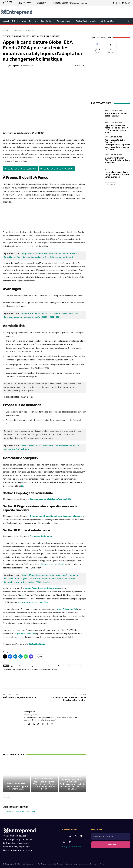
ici (22, 486)
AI (105, 169)
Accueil (5, 30)
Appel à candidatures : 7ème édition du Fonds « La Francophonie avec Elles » (44, 785)
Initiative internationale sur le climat (45, 669)
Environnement (9, 669)
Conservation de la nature (57, 666)
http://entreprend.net (31, 715)
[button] (128, 21)
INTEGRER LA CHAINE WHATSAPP (57, 169)
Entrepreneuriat (12, 36)
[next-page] (9, 796)
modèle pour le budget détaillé (51, 564)
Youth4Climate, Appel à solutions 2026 (17, 788)
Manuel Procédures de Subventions (42, 588)
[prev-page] (4, 796)
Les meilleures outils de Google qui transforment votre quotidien (117, 175)
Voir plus (111, 184)
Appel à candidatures (29, 30)
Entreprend (14, 66)
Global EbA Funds (24, 669)
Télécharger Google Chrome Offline (20, 697)
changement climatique (37, 666)
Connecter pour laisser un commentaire (19, 811)
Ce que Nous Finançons (24, 634)
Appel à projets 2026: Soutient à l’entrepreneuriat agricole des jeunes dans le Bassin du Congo (72, 784)
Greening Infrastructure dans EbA (33, 602)
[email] (111, 836)
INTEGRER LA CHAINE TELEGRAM (20, 169)
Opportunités (15, 30)
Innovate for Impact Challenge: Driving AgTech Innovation (117, 160)
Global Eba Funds (37, 644)
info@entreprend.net (72, 847)
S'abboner (111, 845)
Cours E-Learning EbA (67, 609)
